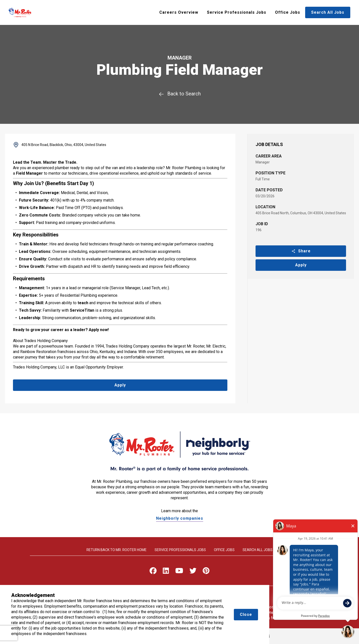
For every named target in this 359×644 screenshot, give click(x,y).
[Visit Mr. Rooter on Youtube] (179, 572)
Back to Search (180, 94)
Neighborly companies (180, 518)
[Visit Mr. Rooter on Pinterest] (206, 572)
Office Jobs (288, 12)
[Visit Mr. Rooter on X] (193, 572)
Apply (301, 265)
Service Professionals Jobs (237, 12)
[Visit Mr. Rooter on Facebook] (153, 572)
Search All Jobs (328, 12)
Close (246, 614)
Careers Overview (179, 12)
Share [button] (301, 251)
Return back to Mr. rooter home (117, 550)
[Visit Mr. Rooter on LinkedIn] (166, 572)
